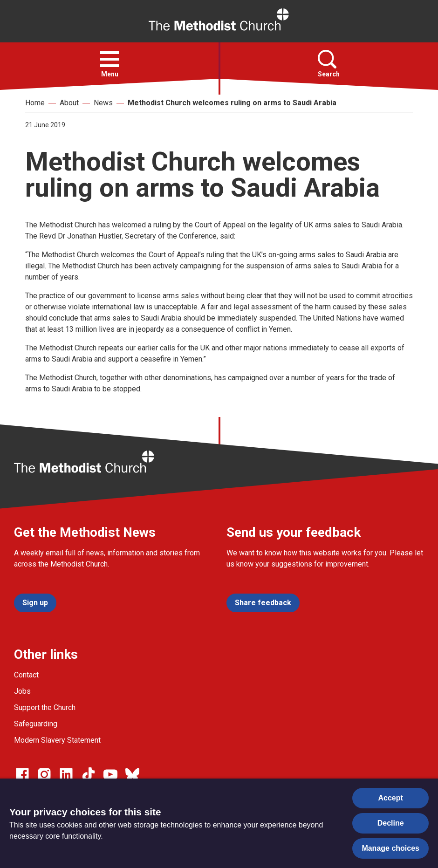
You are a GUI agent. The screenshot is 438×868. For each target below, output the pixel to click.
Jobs (22, 691)
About (69, 103)
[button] (109, 59)
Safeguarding (36, 724)
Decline (391, 823)
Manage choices (390, 848)
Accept (391, 798)
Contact (26, 675)
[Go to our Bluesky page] (132, 774)
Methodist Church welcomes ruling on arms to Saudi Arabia (232, 103)
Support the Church (45, 707)
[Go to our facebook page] (22, 774)
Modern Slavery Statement (57, 740)
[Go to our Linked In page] (66, 774)
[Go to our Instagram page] (44, 774)
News (103, 103)
